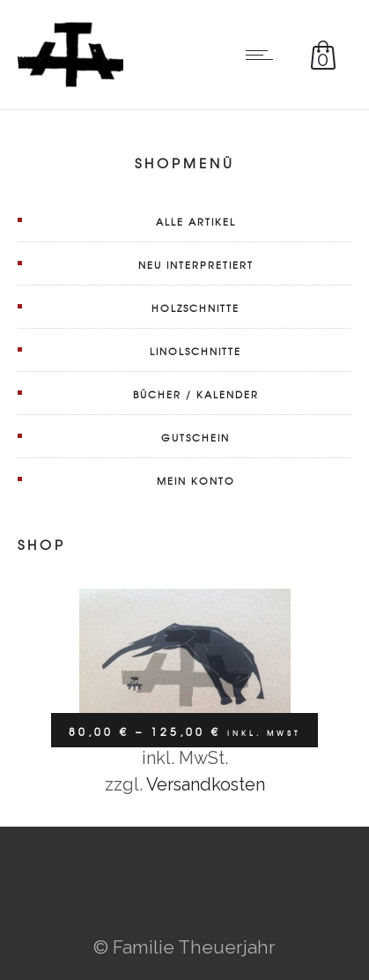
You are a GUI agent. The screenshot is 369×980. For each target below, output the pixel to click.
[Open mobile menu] (263, 55)
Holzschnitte (196, 308)
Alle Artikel (196, 221)
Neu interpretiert (196, 264)
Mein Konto (196, 480)
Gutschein (196, 437)
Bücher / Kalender (196, 394)
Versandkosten (206, 784)
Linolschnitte (196, 351)
